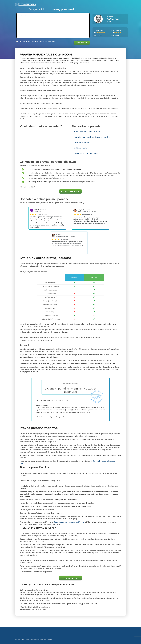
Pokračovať (81, 43)
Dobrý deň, (53, 25)
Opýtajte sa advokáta (70, 191)
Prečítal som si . (36, 41)
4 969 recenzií (98, 35)
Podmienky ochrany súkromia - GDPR (42, 41)
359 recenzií (115, 35)
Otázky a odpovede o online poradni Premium (69, 522)
